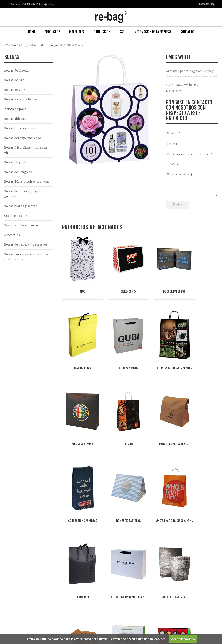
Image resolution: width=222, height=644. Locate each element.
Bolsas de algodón (17, 70)
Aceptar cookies (183, 639)
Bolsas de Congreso (18, 173)
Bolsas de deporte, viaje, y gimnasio (23, 195)
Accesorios (12, 237)
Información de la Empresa (152, 31)
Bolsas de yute (15, 90)
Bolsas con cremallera (20, 129)
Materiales (77, 31)
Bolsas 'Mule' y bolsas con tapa (27, 183)
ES (6, 45)
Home (32, 31)
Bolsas (34, 45)
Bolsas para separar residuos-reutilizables (26, 259)
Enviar (178, 205)
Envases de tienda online (23, 227)
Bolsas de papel (53, 45)
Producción (102, 31)
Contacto (187, 31)
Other (54, 589)
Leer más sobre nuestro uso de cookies (137, 639)
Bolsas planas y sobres (21, 208)
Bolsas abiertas (15, 119)
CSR (122, 31)
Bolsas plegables (16, 163)
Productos (52, 31)
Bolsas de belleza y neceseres (26, 247)
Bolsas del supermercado (23, 139)
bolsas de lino (14, 80)
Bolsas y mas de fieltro (21, 100)
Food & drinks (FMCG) (75, 584)
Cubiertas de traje (17, 218)
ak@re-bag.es (98, 627)
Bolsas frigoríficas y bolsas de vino (26, 151)
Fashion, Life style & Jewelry (37, 584)
